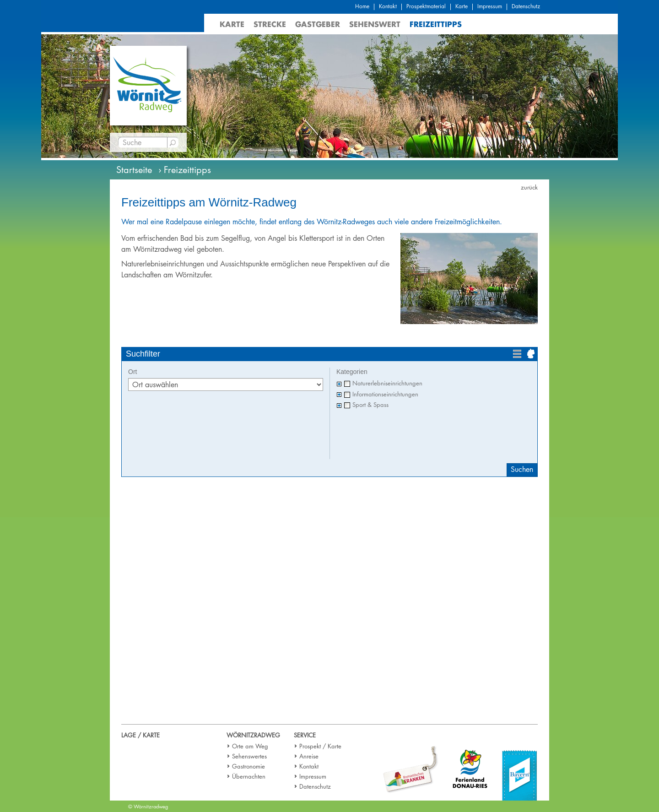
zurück (529, 187)
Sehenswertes (249, 756)
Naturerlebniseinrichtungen (387, 383)
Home (362, 6)
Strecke (270, 24)
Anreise (309, 756)
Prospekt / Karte (320, 746)
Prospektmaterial (426, 6)
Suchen (522, 469)
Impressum (490, 6)
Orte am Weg (250, 746)
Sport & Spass (370, 405)
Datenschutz (526, 6)
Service (305, 735)
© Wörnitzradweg (148, 806)
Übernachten (249, 776)
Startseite (134, 170)
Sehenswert (375, 24)
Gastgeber (318, 24)
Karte (462, 6)
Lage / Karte (140, 735)
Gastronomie (248, 766)
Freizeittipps (436, 24)
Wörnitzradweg (253, 735)
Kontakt (388, 6)
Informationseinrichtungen (385, 394)
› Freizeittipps (185, 170)
